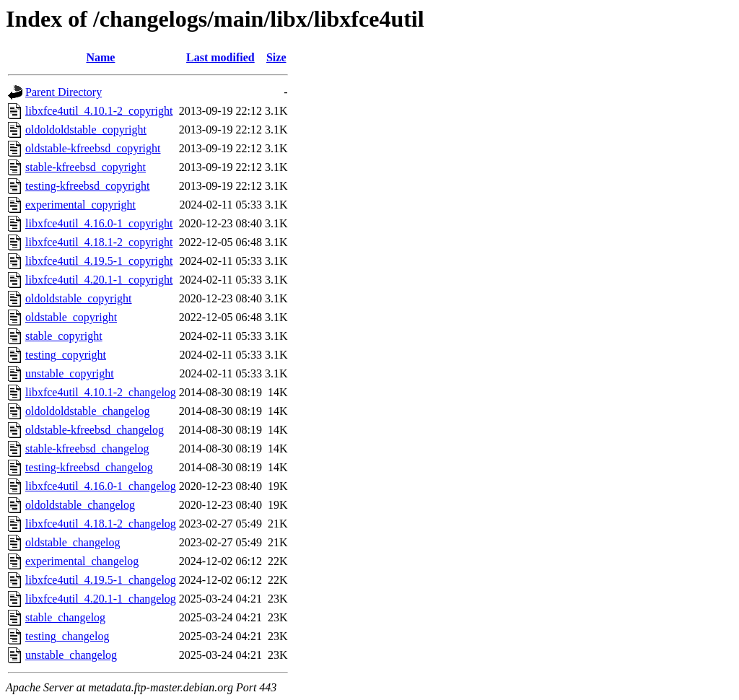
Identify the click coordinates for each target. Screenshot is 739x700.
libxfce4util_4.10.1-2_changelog (101, 392)
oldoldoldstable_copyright (86, 130)
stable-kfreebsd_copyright (86, 167)
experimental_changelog (82, 561)
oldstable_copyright (71, 317)
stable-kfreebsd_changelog (87, 449)
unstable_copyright (70, 373)
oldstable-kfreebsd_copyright (93, 148)
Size (276, 57)
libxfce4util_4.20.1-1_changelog (101, 599)
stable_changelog (65, 617)
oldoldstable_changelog (80, 505)
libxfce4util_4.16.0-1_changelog (101, 486)
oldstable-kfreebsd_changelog (95, 430)
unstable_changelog (71, 655)
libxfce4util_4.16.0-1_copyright (99, 223)
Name (100, 57)
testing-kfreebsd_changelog (89, 467)
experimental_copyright (80, 205)
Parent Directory (64, 92)
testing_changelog (67, 636)
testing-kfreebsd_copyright (87, 186)
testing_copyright (66, 355)
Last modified (220, 57)
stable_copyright (64, 336)
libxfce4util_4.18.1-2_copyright (99, 242)
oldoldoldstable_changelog (87, 411)
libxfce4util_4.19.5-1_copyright (99, 261)
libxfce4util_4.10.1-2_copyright (99, 111)
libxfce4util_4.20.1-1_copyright (99, 280)
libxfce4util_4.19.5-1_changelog (101, 580)
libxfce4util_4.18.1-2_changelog (101, 524)
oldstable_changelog (73, 542)
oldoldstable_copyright (79, 298)
